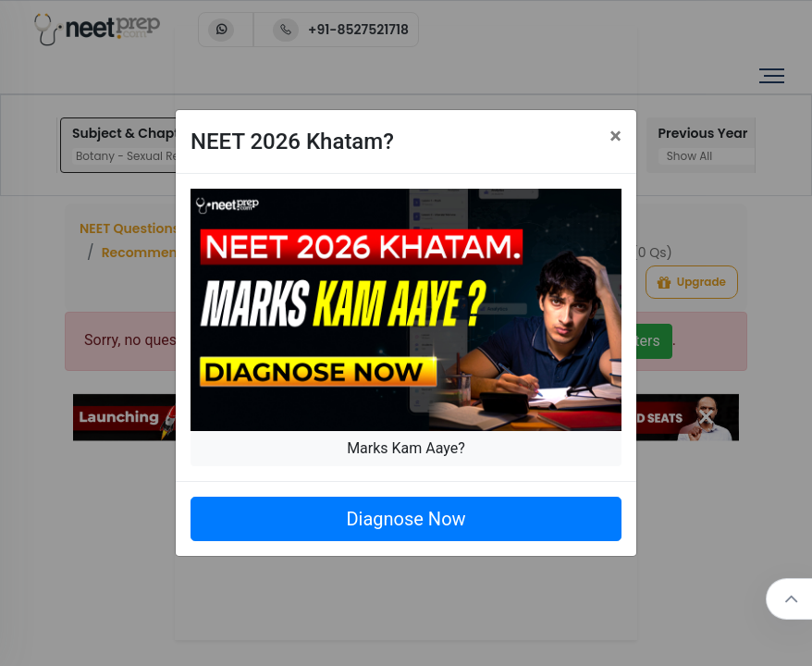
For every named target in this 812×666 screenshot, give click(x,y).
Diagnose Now (406, 519)
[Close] (615, 136)
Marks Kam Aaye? (406, 448)
